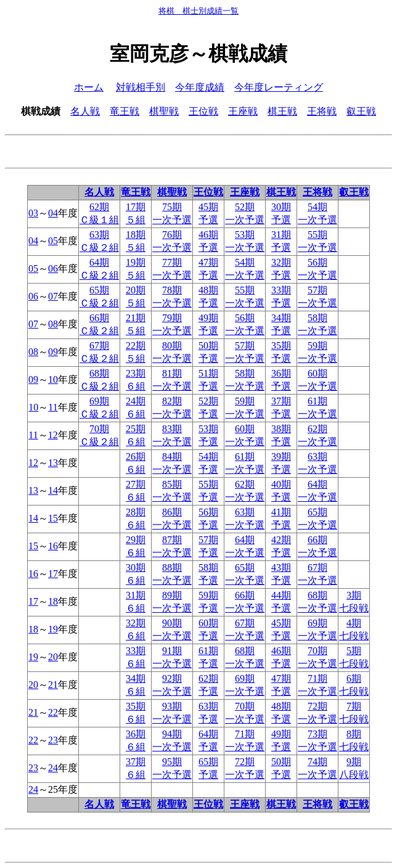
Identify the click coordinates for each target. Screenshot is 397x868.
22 (53, 712)
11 (53, 407)
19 (53, 629)
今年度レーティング (279, 87)
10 (53, 379)
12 (53, 435)
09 (53, 352)
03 (33, 213)
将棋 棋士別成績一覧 (198, 11)
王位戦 (203, 111)
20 (53, 657)
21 (53, 685)
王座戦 (243, 111)
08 (53, 324)
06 (53, 268)
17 (53, 574)
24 (53, 768)
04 (53, 213)
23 (53, 740)
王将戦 (322, 111)
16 (53, 546)
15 (53, 518)
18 (53, 601)
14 (53, 490)
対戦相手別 (141, 87)
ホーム (89, 87)
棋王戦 (282, 111)
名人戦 (85, 111)
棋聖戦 (164, 111)
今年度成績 (200, 87)
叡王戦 (361, 111)
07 (53, 296)
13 (53, 463)
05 (53, 241)
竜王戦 (125, 111)
